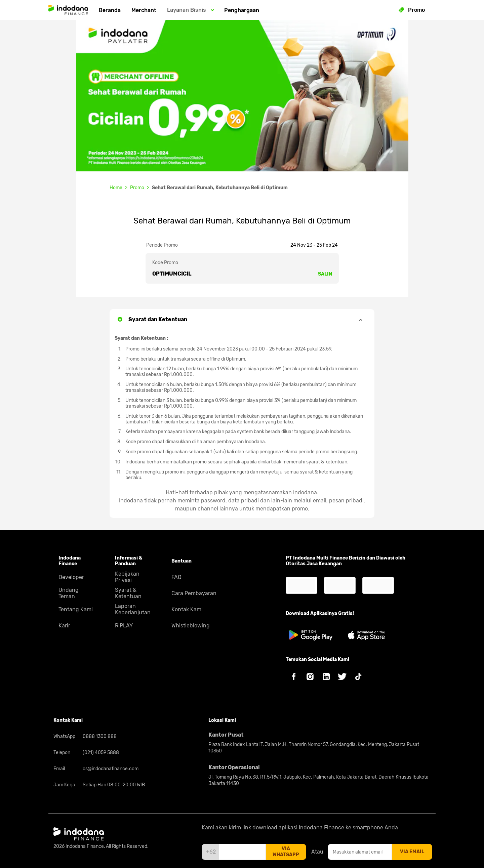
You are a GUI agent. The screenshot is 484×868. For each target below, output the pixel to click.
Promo (137, 188)
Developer (71, 577)
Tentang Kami (76, 609)
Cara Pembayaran (194, 593)
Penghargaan (242, 10)
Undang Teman (69, 593)
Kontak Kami (187, 609)
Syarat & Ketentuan (128, 593)
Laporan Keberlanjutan (133, 609)
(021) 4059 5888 (100, 753)
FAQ (176, 577)
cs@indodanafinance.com (110, 769)
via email (412, 852)
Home (116, 188)
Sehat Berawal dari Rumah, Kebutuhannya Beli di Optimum (220, 188)
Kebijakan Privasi (127, 577)
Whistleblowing (191, 626)
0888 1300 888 (99, 736)
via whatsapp (286, 852)
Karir (64, 626)
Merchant (144, 10)
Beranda (110, 10)
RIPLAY (124, 626)
